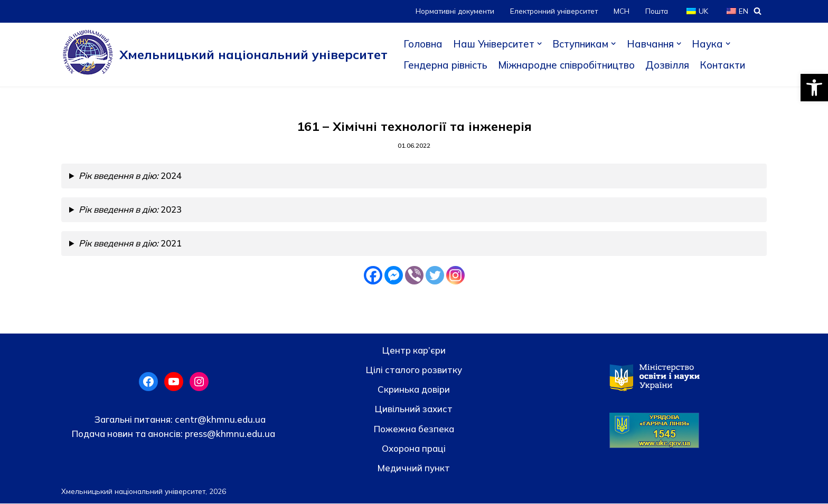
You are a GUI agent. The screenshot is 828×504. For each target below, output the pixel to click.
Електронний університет (553, 11)
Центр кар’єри (414, 351)
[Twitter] (435, 276)
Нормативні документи (452, 11)
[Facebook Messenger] (394, 276)
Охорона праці (414, 449)
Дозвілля (673, 65)
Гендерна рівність (446, 65)
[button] (814, 88)
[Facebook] (373, 276)
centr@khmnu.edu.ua (219, 420)
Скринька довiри (414, 390)
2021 (131, 244)
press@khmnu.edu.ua (229, 434)
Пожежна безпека (414, 429)
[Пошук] (758, 11)
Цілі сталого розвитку (414, 370)
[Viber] (414, 276)
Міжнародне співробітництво (570, 65)
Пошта (656, 11)
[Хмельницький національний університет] (224, 54)
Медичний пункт (414, 468)
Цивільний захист (414, 410)
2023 (131, 210)
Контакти (728, 65)
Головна (423, 44)
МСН (621, 11)
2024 (131, 177)
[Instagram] (455, 276)
